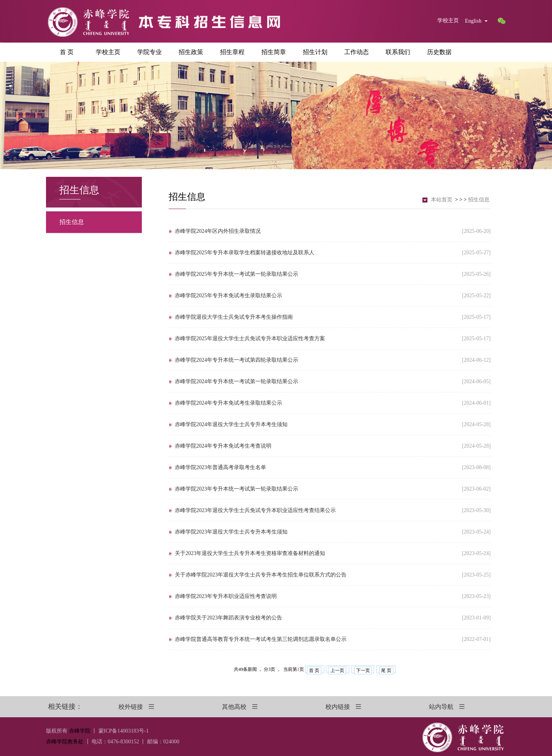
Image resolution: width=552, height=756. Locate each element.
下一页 (363, 670)
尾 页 (386, 670)
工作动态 (356, 52)
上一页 (337, 670)
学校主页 (448, 21)
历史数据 (439, 52)
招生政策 (191, 52)
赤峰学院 (80, 731)
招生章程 (232, 52)
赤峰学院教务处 (65, 742)
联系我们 (398, 52)
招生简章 (274, 52)
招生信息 (72, 222)
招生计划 (315, 52)
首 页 (67, 52)
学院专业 (149, 52)
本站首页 (442, 200)
